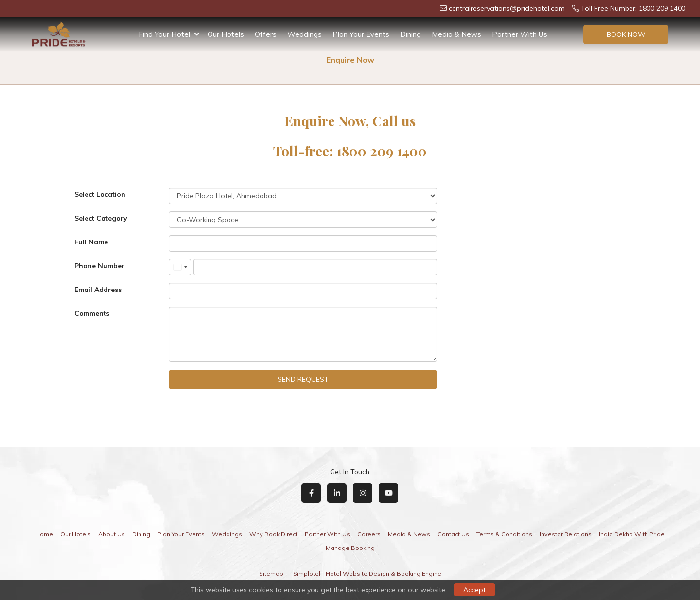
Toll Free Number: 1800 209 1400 (629, 8)
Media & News (456, 34)
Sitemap (271, 574)
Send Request (303, 379)
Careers (369, 534)
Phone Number (99, 266)
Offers (266, 34)
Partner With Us (520, 34)
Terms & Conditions (504, 534)
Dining (411, 34)
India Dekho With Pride (632, 534)
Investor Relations (566, 534)
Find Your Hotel (169, 34)
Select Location (100, 194)
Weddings (305, 34)
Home (44, 534)
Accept (474, 590)
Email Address (98, 290)
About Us (112, 534)
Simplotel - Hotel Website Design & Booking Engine (367, 574)
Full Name (91, 242)
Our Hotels (226, 34)
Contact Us (453, 534)
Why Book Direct (273, 534)
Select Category (101, 218)
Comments (92, 313)
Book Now (626, 34)
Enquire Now (350, 60)
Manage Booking (350, 548)
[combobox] (180, 267)
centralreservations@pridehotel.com (502, 8)
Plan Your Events (361, 34)
